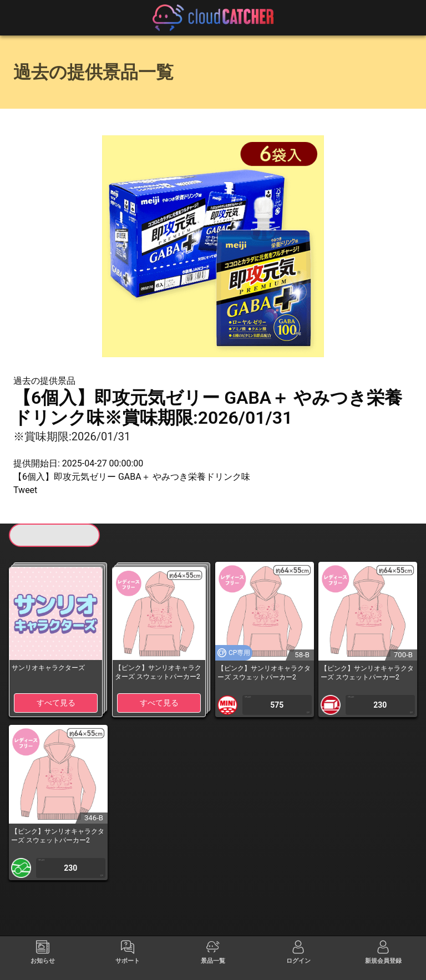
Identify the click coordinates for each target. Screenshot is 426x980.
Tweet (25, 490)
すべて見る (56, 703)
